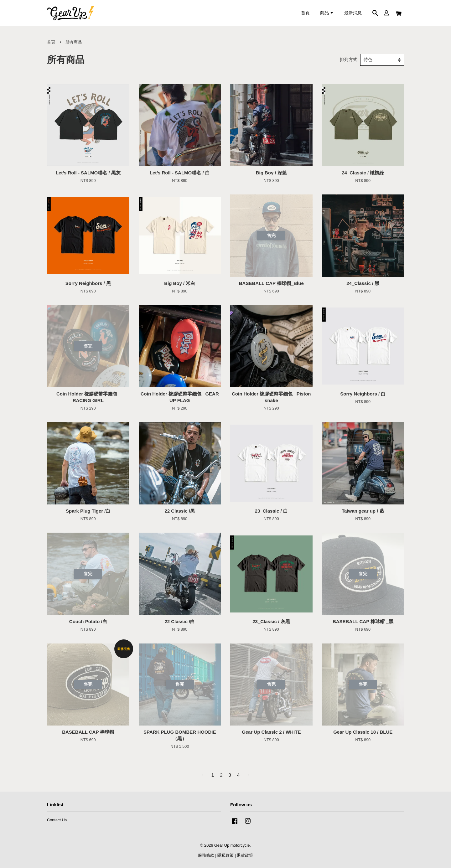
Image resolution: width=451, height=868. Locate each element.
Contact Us (57, 820)
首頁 (305, 13)
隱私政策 (225, 855)
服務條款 (206, 855)
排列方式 (349, 60)
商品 (327, 13)
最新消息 (353, 13)
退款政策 (245, 855)
